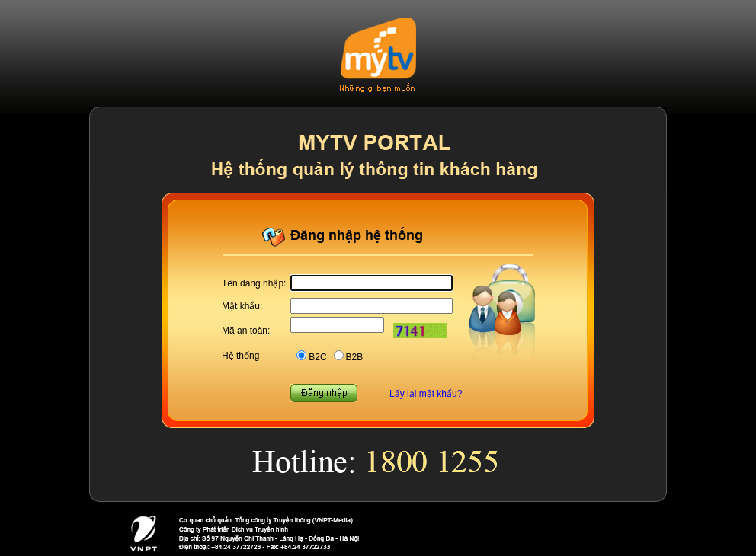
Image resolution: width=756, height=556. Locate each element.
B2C (317, 357)
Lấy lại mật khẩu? (426, 394)
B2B (355, 357)
